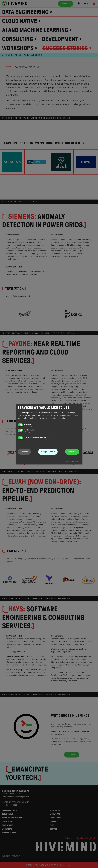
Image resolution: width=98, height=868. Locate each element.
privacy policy (72, 415)
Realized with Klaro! (73, 461)
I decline (24, 452)
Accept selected (48, 452)
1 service (28, 426)
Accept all (72, 452)
